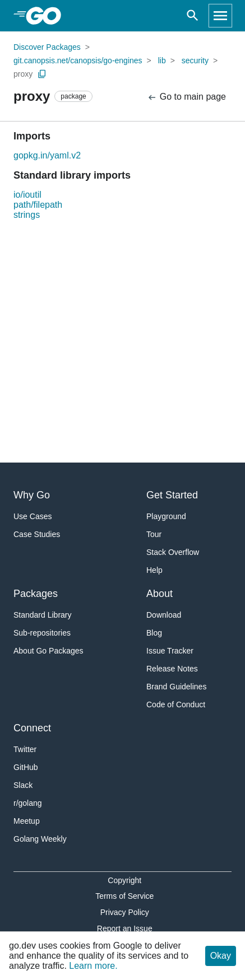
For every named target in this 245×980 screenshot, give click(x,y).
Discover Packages (47, 47)
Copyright (124, 880)
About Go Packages (48, 651)
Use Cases (33, 516)
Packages (36, 594)
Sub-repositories (42, 633)
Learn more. (93, 966)
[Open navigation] (220, 16)
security (195, 60)
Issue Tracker (170, 651)
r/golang (28, 803)
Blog (154, 633)
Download (164, 615)
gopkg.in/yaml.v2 (47, 155)
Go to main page (186, 97)
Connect (32, 728)
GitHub (26, 767)
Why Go (32, 495)
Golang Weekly (40, 839)
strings (27, 215)
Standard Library (43, 615)
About (160, 594)
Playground (166, 516)
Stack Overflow (173, 552)
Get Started (172, 495)
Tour (154, 534)
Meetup (27, 821)
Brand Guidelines (176, 687)
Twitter (25, 749)
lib (162, 60)
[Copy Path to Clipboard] (42, 74)
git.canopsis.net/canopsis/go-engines (78, 60)
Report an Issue (125, 928)
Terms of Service (124, 896)
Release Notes (172, 669)
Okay (221, 956)
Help (154, 570)
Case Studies (37, 534)
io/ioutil (27, 195)
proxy (23, 74)
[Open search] (193, 16)
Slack (23, 785)
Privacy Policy (125, 912)
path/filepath (38, 205)
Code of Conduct (176, 704)
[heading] (47, 16)
